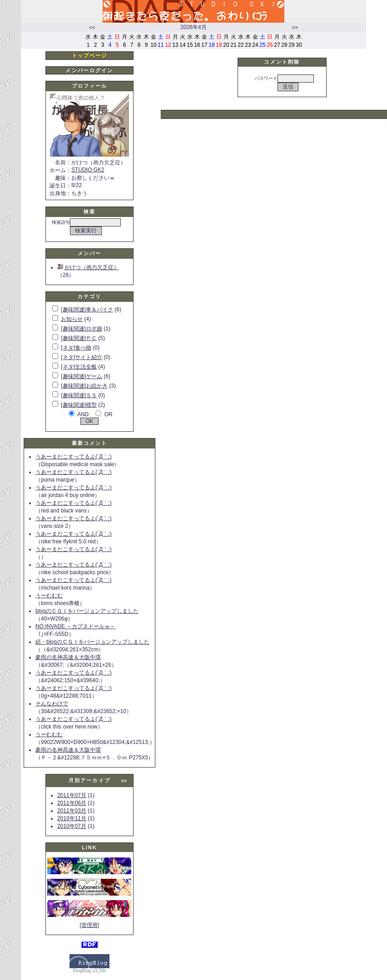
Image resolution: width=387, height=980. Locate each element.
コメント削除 (282, 62)
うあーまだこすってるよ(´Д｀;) (73, 457)
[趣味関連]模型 (79, 405)
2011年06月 (72, 803)
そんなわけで (52, 704)
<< (92, 28)
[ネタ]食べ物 (76, 348)
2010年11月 (72, 818)
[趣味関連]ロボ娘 (82, 329)
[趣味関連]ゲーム (82, 376)
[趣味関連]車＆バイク (87, 310)
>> (295, 28)
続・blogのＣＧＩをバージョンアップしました (92, 642)
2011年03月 (72, 811)
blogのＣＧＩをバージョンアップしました (87, 611)
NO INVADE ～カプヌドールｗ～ (75, 626)
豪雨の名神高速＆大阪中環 (68, 657)
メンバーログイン (89, 70)
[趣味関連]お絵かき (84, 386)
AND (83, 414)
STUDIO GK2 (88, 170)
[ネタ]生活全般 (79, 367)
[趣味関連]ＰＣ (79, 338)
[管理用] (90, 925)
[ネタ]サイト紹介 (82, 357)
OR (109, 414)
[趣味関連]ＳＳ (79, 395)
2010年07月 (72, 826)
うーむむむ (49, 596)
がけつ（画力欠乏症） (88, 267)
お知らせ (72, 319)
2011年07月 (72, 795)
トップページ (90, 55)
